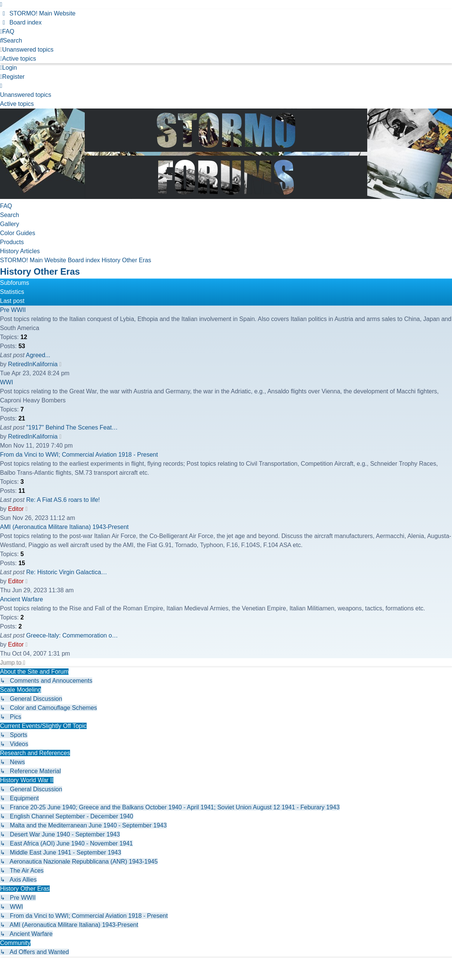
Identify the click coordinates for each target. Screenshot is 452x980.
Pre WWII (13, 310)
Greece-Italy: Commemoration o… (72, 635)
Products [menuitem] (12, 242)
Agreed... (38, 355)
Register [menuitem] (12, 77)
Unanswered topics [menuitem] (26, 95)
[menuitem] (38, 13)
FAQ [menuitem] (6, 206)
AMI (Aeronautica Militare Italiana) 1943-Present (64, 527)
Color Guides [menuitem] (18, 233)
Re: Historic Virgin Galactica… (66, 572)
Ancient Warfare (21, 599)
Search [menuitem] (10, 215)
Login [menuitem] (8, 68)
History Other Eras (40, 271)
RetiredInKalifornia (33, 364)
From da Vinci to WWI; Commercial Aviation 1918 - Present (79, 455)
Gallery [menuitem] (10, 224)
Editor (16, 509)
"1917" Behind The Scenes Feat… (72, 427)
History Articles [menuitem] (20, 251)
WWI (7, 382)
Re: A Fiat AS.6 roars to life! (63, 500)
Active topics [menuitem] (17, 104)
